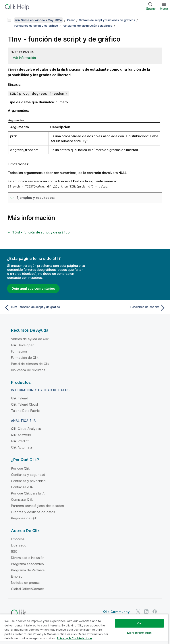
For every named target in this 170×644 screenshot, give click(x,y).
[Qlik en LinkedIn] (146, 611)
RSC (14, 551)
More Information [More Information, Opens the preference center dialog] (139, 633)
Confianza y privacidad (28, 481)
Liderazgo (19, 545)
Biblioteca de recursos (28, 370)
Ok (139, 623)
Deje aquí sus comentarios (33, 288)
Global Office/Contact (27, 589)
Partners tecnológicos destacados (38, 506)
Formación (19, 351)
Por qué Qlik (20, 468)
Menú (164, 8)
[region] (84, 629)
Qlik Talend (20, 398)
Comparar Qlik (22, 499)
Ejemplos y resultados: (36, 198)
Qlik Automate (22, 447)
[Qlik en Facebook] (155, 611)
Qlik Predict (20, 441)
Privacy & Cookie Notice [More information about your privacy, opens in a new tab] (74, 638)
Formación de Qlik (25, 358)
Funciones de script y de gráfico (36, 26)
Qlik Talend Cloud (24, 404)
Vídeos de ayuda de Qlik (30, 339)
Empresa (18, 539)
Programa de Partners (28, 570)
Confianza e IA (22, 487)
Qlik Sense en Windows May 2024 (39, 20)
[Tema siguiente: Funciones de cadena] (127, 308)
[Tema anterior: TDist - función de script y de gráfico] (43, 308)
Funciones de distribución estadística (88, 26)
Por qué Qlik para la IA (28, 493)
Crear (71, 20)
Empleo (17, 576)
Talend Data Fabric (25, 411)
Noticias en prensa (25, 583)
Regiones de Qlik (24, 518)
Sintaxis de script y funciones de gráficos (107, 20)
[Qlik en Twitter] (138, 611)
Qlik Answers (21, 435)
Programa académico (27, 564)
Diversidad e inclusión (28, 558)
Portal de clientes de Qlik (30, 364)
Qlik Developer (22, 345)
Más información (24, 58)
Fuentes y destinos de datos (33, 512)
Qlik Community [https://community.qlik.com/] (116, 612)
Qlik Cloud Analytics (26, 429)
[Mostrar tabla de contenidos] (9, 20)
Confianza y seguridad (28, 475)
